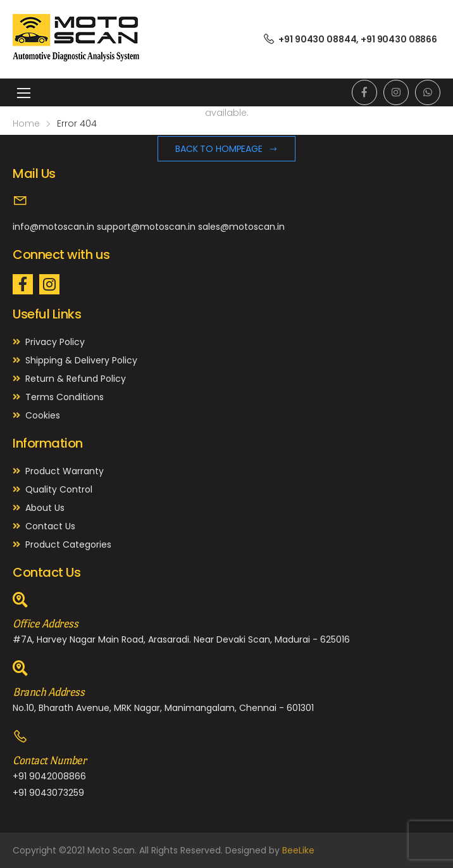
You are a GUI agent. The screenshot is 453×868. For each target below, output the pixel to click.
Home (26, 123)
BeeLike (298, 850)
